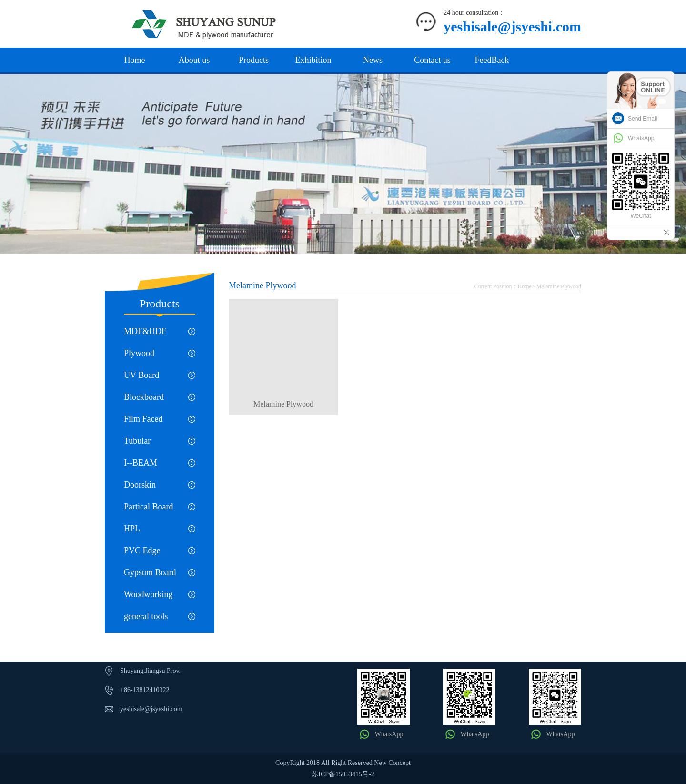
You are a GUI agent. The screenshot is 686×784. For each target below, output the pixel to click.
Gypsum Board (150, 572)
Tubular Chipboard (142, 444)
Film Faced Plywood (143, 422)
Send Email (642, 119)
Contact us (432, 60)
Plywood (139, 353)
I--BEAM (141, 463)
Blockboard (144, 397)
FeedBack (492, 60)
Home (135, 60)
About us (194, 60)
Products (254, 60)
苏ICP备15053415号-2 (343, 774)
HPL (132, 529)
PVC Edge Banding (142, 554)
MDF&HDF (145, 331)
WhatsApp (389, 734)
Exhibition (313, 60)
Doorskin (140, 485)
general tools (146, 616)
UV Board (141, 375)
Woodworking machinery (148, 597)
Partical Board (148, 507)
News (373, 60)
